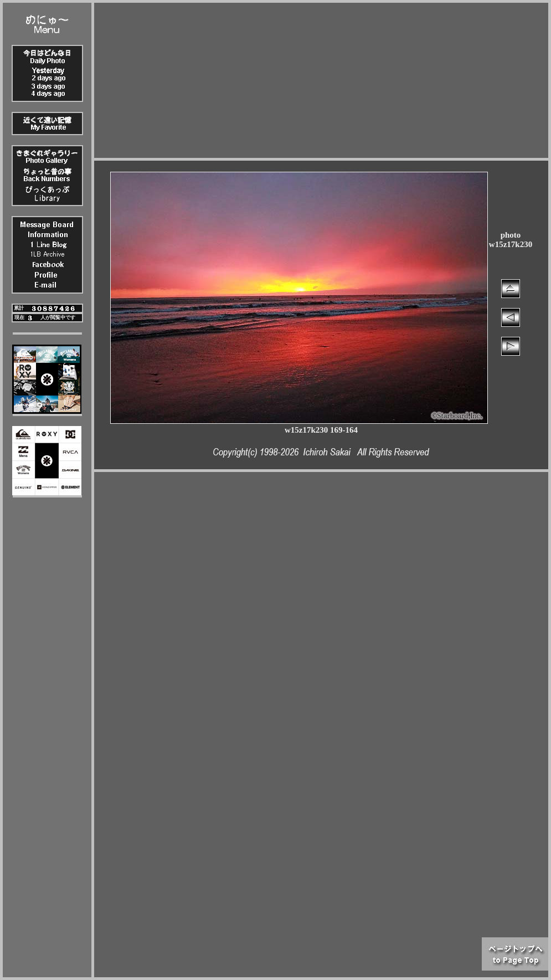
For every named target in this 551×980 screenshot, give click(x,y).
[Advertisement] (321, 80)
